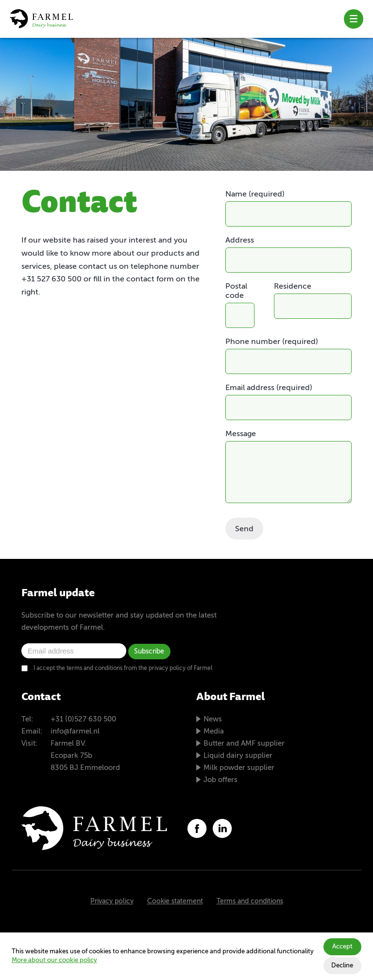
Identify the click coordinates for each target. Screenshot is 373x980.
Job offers (220, 780)
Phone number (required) (272, 342)
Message (241, 434)
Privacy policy (112, 901)
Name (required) (255, 195)
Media (214, 731)
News (213, 719)
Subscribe (149, 652)
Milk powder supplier (239, 768)
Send (244, 529)
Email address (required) (269, 388)
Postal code (236, 291)
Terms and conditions (250, 901)
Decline (342, 966)
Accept (342, 947)
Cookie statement (175, 901)
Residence (293, 287)
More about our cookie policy (54, 960)
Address (240, 241)
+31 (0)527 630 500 (83, 719)
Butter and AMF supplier (244, 743)
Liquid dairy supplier (238, 756)
